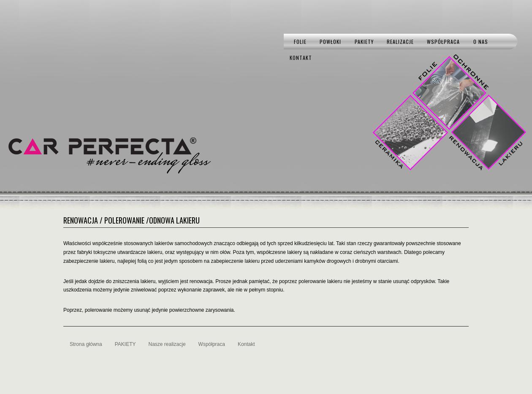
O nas (481, 42)
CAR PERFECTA (102, 146)
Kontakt (301, 58)
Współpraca (443, 42)
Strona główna (86, 344)
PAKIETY (364, 42)
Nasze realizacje (167, 344)
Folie (300, 42)
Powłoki (330, 42)
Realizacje (400, 42)
